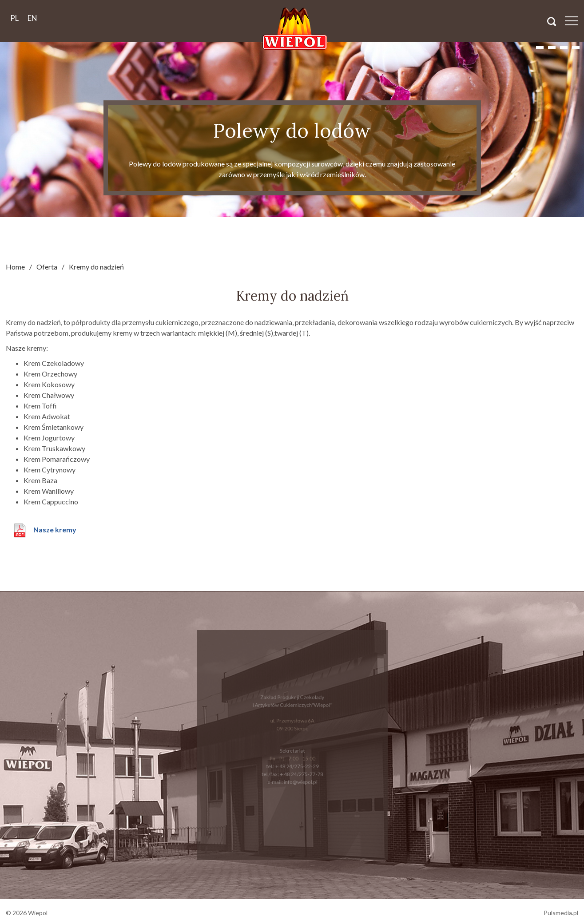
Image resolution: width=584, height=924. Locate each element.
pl (14, 18)
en (32, 18)
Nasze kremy (55, 529)
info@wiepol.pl (299, 778)
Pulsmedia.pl (561, 913)
